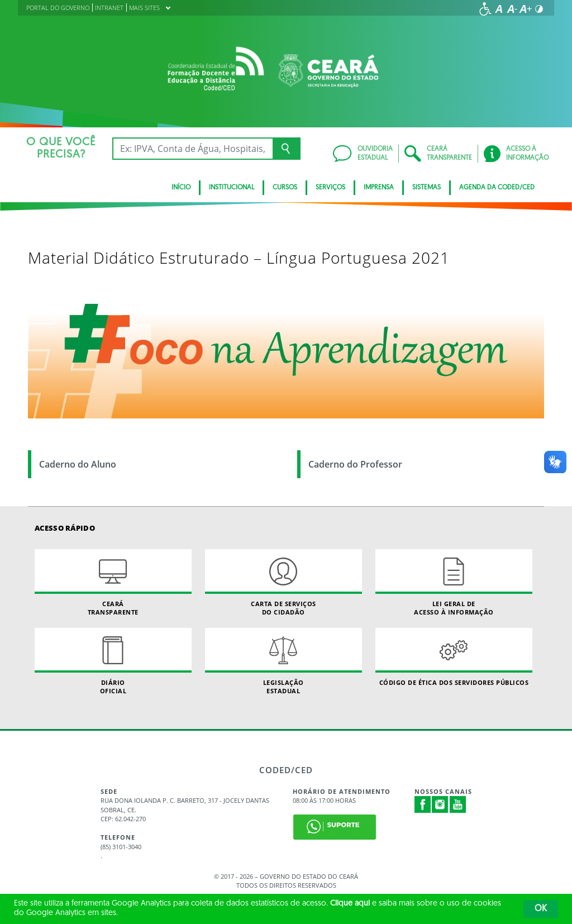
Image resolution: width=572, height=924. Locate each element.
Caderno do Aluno (78, 464)
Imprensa (379, 188)
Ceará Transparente (113, 583)
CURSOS (285, 188)
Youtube (458, 804)
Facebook (423, 804)
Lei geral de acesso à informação (454, 583)
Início (181, 188)
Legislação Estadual (283, 661)
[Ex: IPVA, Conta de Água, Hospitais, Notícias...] (192, 149)
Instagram (440, 804)
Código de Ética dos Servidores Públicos (454, 657)
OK (541, 909)
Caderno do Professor (355, 464)
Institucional (232, 188)
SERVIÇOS (330, 188)
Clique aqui (350, 904)
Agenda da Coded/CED (497, 188)
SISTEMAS (426, 188)
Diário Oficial (113, 661)
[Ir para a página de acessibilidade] (485, 9)
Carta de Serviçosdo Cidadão (283, 583)
